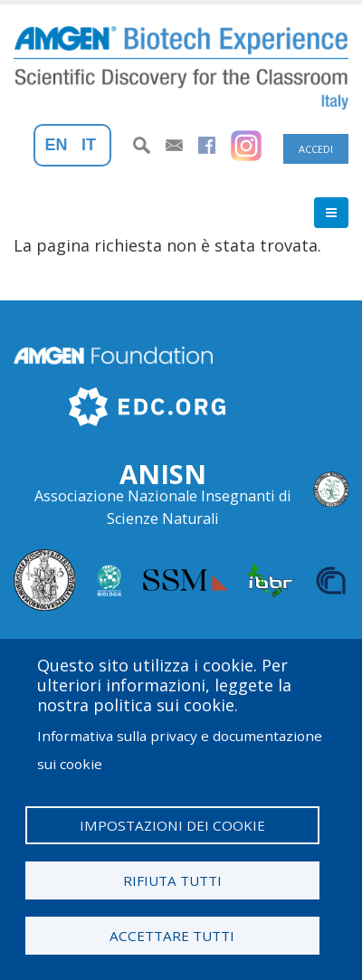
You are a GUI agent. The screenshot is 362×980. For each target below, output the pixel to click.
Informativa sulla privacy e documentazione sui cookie (180, 750)
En (57, 145)
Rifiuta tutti (172, 880)
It (89, 145)
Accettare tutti (172, 936)
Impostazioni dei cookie (172, 825)
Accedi (316, 149)
